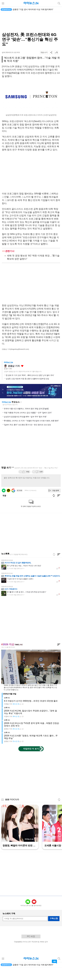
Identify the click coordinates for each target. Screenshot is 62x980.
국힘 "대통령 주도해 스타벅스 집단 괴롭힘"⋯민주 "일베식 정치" (28, 425)
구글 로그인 (13, 503)
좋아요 (22, 379)
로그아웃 (20, 503)
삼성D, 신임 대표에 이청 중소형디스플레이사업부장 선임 (27, 391)
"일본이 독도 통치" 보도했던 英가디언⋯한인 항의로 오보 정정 (27, 437)
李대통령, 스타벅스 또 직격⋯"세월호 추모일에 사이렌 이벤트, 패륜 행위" (31, 433)
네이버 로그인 (4, 503)
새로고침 (21, 415)
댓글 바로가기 (54, 962)
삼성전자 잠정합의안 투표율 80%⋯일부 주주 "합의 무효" (25, 429)
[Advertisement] (31, 22)
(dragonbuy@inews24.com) (20, 349)
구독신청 (54, 931)
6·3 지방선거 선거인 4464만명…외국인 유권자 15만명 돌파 (31, 713)
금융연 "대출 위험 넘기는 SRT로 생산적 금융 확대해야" (36, 9)
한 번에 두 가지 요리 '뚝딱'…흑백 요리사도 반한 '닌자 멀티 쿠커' (30, 388)
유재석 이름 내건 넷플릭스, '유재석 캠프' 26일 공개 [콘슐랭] (26, 421)
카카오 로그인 (8, 503)
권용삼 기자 (14, 379)
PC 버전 (31, 949)
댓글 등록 (56, 503)
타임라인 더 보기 (31, 761)
